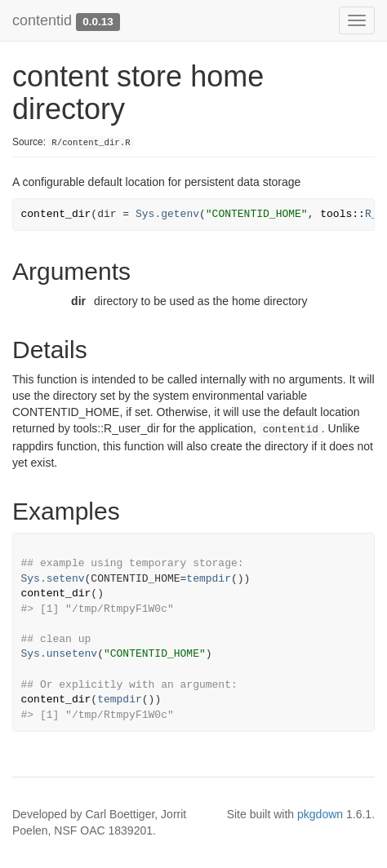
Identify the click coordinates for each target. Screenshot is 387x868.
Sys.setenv (53, 579)
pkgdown (320, 814)
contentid (42, 20)
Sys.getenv (167, 214)
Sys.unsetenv (60, 654)
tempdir (209, 579)
